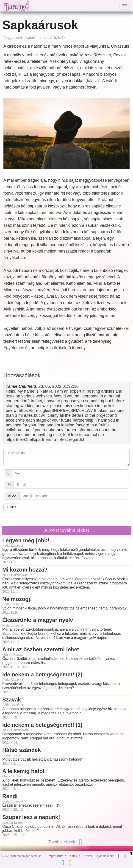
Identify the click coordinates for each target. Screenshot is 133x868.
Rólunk (72, 856)
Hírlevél (87, 856)
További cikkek (66, 842)
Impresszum (55, 856)
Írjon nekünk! (105, 856)
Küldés (11, 507)
